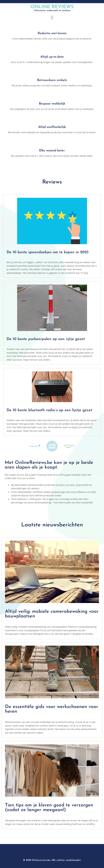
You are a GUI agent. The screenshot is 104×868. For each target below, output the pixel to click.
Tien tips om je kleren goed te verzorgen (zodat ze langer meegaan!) (49, 808)
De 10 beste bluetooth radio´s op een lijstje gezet (49, 410)
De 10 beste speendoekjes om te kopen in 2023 (48, 252)
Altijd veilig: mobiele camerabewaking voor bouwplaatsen (52, 614)
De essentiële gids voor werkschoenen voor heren (52, 709)
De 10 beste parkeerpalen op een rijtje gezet (46, 339)
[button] (52, 17)
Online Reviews (52, 7)
